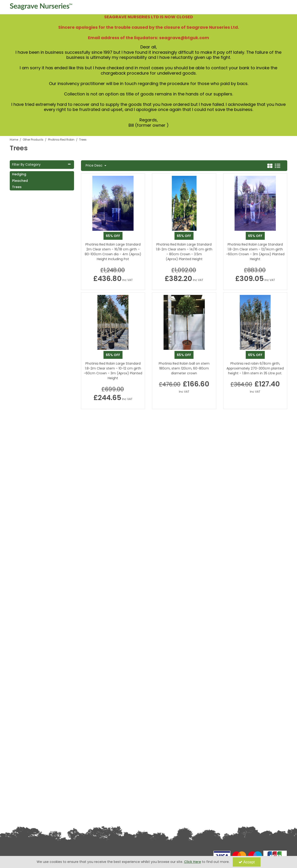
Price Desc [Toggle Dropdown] (95, 166)
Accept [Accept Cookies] (247, 862)
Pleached (20, 181)
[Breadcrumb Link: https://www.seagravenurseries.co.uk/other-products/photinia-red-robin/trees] (83, 140)
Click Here (192, 862)
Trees (17, 187)
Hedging (19, 174)
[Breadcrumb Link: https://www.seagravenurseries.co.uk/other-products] (33, 140)
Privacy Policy (18, 796)
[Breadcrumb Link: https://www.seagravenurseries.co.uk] (14, 140)
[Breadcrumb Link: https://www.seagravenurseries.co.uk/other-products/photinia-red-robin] (61, 140)
